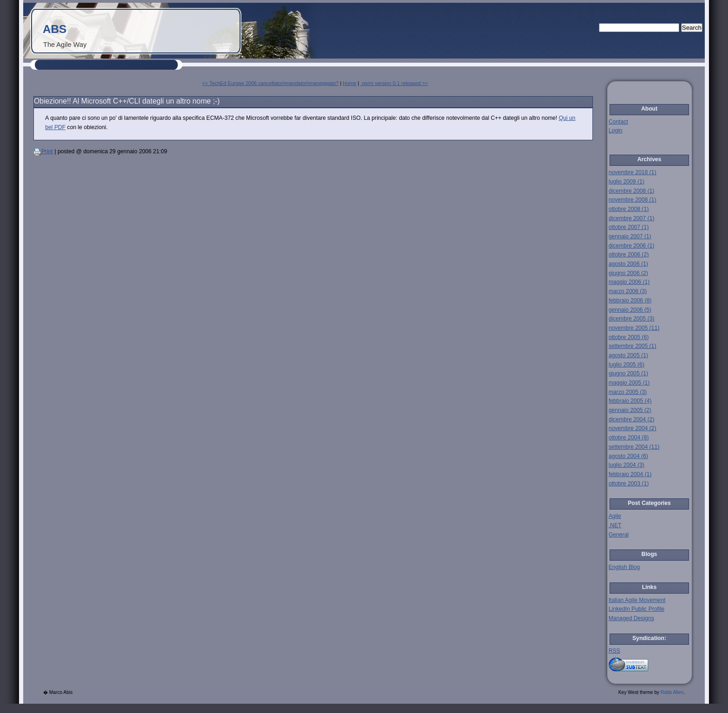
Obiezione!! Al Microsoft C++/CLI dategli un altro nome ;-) (127, 101)
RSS (614, 651)
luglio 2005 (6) (627, 365)
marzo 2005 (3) (628, 392)
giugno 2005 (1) (628, 373)
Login (616, 131)
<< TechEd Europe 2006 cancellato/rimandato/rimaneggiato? (270, 83)
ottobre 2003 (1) (629, 484)
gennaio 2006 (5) (630, 310)
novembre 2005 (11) (634, 328)
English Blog (624, 567)
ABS (55, 29)
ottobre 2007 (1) (629, 227)
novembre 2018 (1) (633, 172)
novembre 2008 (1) (633, 200)
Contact (618, 122)
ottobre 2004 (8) (629, 438)
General (619, 535)
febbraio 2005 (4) (630, 401)
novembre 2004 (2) (633, 428)
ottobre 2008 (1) (629, 209)
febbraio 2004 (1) (630, 474)
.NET (615, 525)
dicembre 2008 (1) (632, 191)
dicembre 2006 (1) (632, 246)
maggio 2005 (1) (629, 383)
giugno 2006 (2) (628, 273)
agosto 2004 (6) (628, 456)
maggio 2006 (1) (629, 282)
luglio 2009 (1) (627, 182)
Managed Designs (631, 618)
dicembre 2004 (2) (632, 419)
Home (349, 83)
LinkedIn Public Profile (637, 609)
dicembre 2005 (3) (632, 319)
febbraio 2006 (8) (630, 301)
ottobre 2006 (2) (629, 255)
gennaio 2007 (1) (630, 236)
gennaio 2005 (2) (630, 410)
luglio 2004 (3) (627, 465)
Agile (615, 516)
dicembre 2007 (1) (632, 218)
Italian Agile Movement (637, 600)
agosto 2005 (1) (628, 355)
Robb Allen (672, 692)
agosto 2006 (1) (628, 264)
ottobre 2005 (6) (629, 337)
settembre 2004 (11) (634, 447)
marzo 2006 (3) (628, 291)
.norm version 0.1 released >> (394, 83)
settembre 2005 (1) (633, 346)
